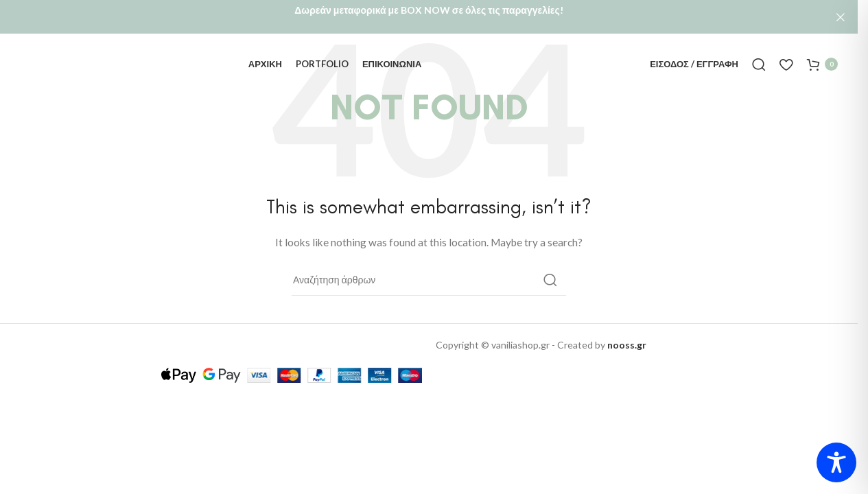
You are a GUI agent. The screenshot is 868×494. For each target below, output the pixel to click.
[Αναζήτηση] (759, 56)
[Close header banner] (841, 17)
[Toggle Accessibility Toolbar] (836, 462)
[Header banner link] (429, 17)
